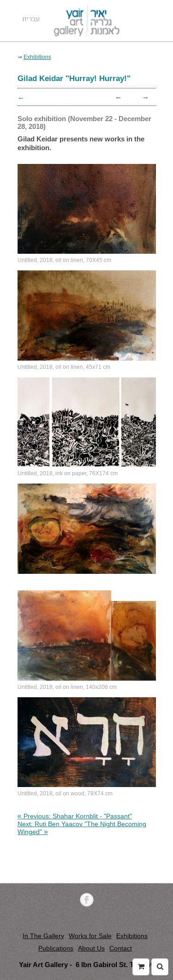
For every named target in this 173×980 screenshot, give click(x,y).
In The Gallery (43, 936)
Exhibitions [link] (37, 57)
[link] (75, 816)
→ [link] (146, 96)
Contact (121, 948)
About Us (91, 948)
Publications (56, 948)
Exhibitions (132, 936)
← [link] (118, 96)
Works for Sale (90, 936)
